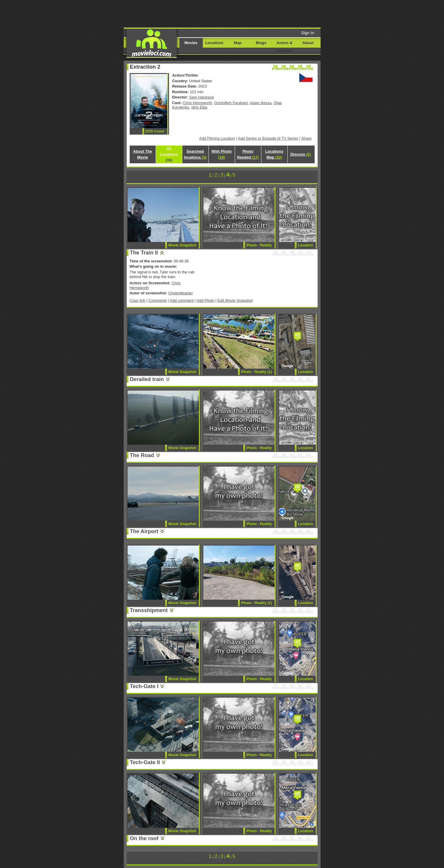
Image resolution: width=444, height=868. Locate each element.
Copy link (137, 300)
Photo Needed (248, 154)
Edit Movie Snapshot (235, 300)
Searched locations (195, 154)
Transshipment (149, 610)
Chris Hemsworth (198, 103)
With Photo (221, 154)
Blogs (261, 43)
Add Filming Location (217, 138)
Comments (158, 300)
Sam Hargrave (202, 97)
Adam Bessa (261, 103)
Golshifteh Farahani (231, 103)
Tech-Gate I (144, 686)
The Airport (144, 531)
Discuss (301, 154)
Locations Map (274, 154)
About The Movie (142, 154)
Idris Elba (199, 107)
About (308, 43)
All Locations (169, 154)
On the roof (144, 838)
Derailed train (147, 379)
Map (238, 43)
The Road (142, 455)
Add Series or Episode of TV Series (268, 138)
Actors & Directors (285, 47)
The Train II (144, 253)
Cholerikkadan (180, 293)
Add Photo (206, 300)
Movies (191, 43)
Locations (214, 43)
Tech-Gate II (145, 762)
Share (307, 138)
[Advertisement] (267, 13)
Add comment (182, 300)
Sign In (308, 33)
